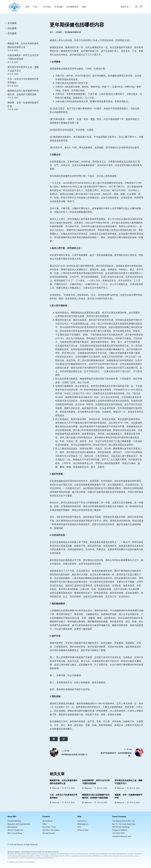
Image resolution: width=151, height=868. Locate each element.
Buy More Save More (51, 830)
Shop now (116, 856)
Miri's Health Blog (15, 833)
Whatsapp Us (83, 824)
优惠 (84, 7)
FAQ (79, 827)
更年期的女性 (61, 481)
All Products (47, 821)
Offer (45, 824)
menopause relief (54, 854)
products (132, 854)
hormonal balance (64, 854)
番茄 (93, 119)
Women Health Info (15, 830)
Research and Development (19, 824)
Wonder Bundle (49, 833)
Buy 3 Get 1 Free (49, 827)
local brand (28, 858)
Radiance (56, 852)
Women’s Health (37, 852)
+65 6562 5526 (118, 833)
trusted (20, 854)
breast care (73, 854)
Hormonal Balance (47, 852)
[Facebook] (54, 739)
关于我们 (47, 7)
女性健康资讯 (72, 7)
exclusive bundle (128, 856)
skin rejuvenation (84, 854)
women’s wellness (49, 858)
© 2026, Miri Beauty (15, 845)
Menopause (12, 827)
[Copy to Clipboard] (64, 739)
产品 (36, 7)
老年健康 (12, 33)
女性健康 (12, 23)
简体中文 (126, 7)
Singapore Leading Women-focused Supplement (22, 862)
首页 (27, 7)
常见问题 (59, 7)
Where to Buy (83, 830)
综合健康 (12, 28)
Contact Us (82, 821)
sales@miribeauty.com (122, 836)
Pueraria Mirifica (14, 821)
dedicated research (122, 854)
